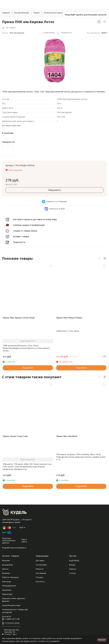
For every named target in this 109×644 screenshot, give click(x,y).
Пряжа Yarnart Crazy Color (15, 436)
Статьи (72, 573)
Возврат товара (21, 236)
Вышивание (8, 565)
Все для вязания (22, 13)
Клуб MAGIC (74, 560)
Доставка (40, 560)
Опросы (73, 569)
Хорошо (102, 640)
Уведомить (55, 190)
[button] (99, 258)
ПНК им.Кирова (17, 33)
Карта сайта (24, 540)
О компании (41, 565)
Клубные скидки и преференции (29, 225)
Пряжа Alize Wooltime (67, 436)
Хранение (7, 590)
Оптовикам (41, 573)
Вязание (6, 560)
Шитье (5, 569)
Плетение (7, 582)
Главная (6, 13)
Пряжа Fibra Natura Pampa (69, 318)
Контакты (40, 582)
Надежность (19, 242)
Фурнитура (7, 594)
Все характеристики (11, 125)
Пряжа (37, 13)
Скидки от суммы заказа (25, 231)
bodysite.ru (21, 548)
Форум (72, 565)
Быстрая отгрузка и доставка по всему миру (35, 219)
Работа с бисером (10, 577)
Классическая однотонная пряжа (59, 13)
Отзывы (39, 577)
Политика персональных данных (9, 540)
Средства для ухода (11, 605)
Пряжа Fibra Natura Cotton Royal (19, 318)
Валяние (6, 573)
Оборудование (9, 586)
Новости (40, 569)
